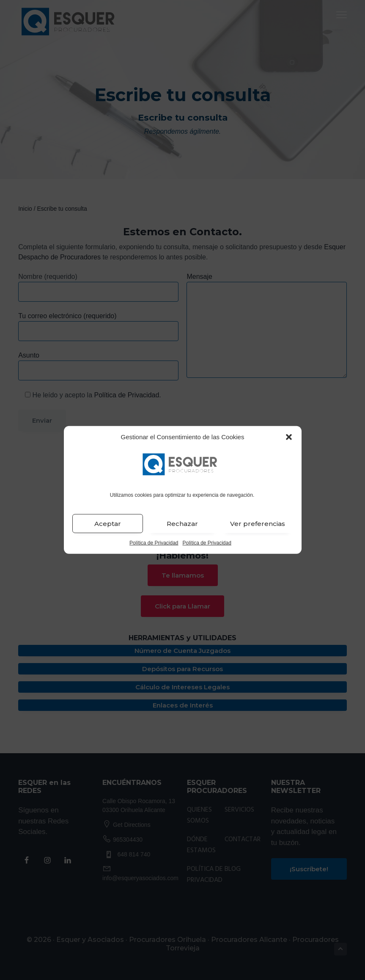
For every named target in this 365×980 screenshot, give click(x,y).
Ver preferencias (258, 524)
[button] (289, 437)
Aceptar (108, 524)
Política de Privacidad (154, 543)
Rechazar (182, 524)
